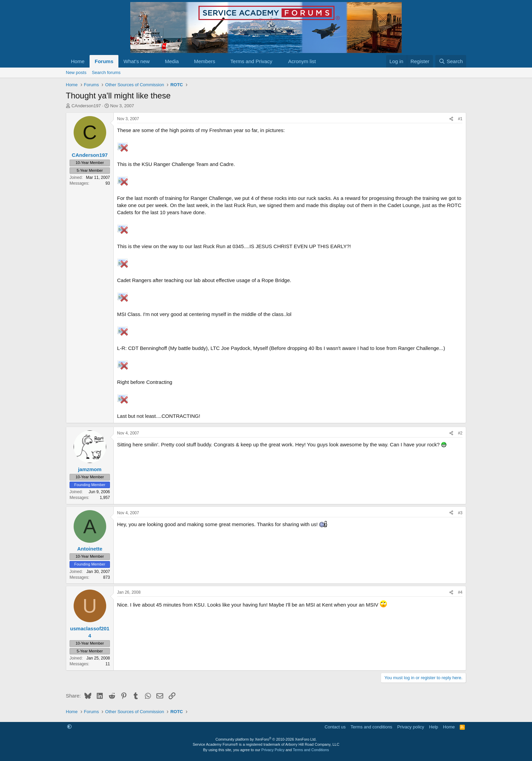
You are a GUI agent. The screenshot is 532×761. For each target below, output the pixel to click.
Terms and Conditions (311, 750)
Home (78, 61)
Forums (104, 61)
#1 (460, 119)
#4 (460, 592)
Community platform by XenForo (266, 739)
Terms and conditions (371, 727)
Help (434, 727)
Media (172, 61)
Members (205, 61)
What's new (137, 61)
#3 (460, 513)
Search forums (106, 72)
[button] (155, 61)
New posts (76, 72)
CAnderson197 (86, 106)
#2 (460, 433)
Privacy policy (411, 727)
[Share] (451, 119)
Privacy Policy (273, 750)
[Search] (451, 61)
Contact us (335, 727)
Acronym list (302, 61)
